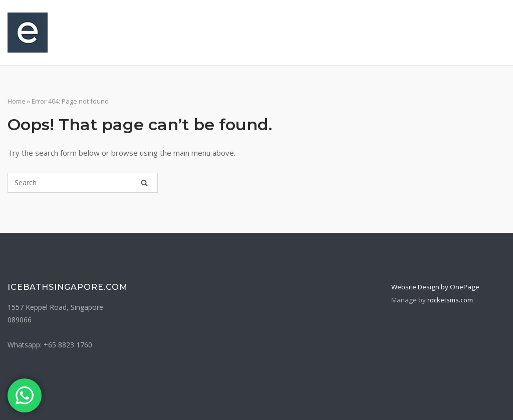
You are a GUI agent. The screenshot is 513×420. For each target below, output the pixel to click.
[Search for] (83, 183)
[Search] (144, 183)
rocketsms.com (450, 300)
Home (17, 101)
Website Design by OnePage (435, 287)
